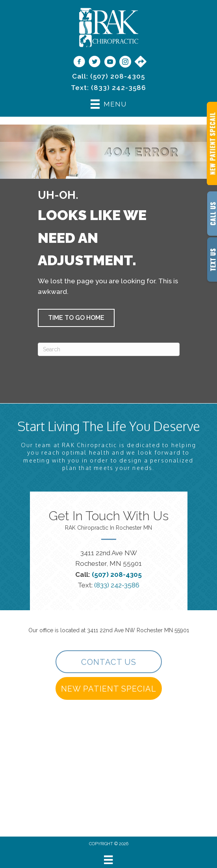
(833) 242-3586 (119, 88)
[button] (76, 318)
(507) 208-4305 (118, 76)
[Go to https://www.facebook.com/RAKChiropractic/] (79, 62)
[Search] (109, 349)
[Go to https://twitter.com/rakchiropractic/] (95, 62)
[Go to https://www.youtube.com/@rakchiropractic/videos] (110, 62)
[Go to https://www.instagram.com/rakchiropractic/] (125, 62)
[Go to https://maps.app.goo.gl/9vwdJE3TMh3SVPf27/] (141, 62)
